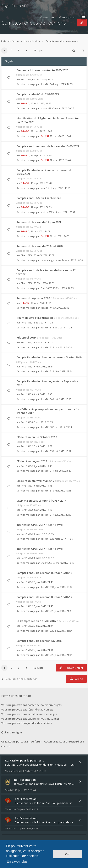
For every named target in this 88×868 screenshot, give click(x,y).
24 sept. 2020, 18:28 (72, 260)
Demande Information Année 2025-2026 (42, 70)
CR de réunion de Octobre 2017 (37, 437)
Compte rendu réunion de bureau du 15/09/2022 (48, 146)
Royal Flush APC (15, 6)
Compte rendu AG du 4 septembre (39, 198)
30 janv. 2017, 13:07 (62, 587)
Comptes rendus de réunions (62, 41)
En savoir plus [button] (17, 861)
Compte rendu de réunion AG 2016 (39, 641)
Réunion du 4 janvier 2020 (33, 298)
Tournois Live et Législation (35, 318)
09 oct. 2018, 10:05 (61, 399)
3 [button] (19, 50)
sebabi (44, 308)
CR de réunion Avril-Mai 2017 (35, 481)
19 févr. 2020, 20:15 (59, 308)
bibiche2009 (47, 212)
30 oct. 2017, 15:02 (61, 451)
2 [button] (12, 50)
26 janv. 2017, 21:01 (62, 655)
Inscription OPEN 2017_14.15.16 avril (40, 525)
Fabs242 (25, 103)
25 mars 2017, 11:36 (62, 539)
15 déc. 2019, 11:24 (62, 327)
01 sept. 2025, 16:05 (62, 84)
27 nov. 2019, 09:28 (62, 347)
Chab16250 (27, 255)
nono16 (45, 188)
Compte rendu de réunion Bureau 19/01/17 (44, 573)
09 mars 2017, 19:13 (64, 563)
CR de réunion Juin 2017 (32, 461)
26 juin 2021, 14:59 (60, 236)
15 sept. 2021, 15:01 (60, 188)
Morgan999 (47, 108)
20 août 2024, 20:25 (64, 108)
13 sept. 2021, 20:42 (65, 212)
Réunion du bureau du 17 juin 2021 (39, 222)
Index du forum (10, 41)
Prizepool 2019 (26, 337)
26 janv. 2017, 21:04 (62, 631)
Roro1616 (26, 79)
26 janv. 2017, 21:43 (62, 611)
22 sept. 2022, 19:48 (60, 160)
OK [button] (67, 854)
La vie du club (32, 41)
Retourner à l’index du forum (19, 679)
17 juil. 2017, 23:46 (61, 471)
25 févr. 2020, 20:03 (63, 288)
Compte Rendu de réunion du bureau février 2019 (49, 357)
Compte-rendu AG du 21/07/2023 (38, 94)
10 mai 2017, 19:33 (61, 491)
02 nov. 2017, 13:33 (62, 427)
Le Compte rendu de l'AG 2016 (36, 621)
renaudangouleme (51, 260)
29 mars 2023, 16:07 (60, 136)
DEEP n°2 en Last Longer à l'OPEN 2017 (41, 501)
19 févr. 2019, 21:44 (62, 371)
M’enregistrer (67, 17)
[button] (27, 51)
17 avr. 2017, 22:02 (61, 515)
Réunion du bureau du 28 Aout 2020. (40, 246)
